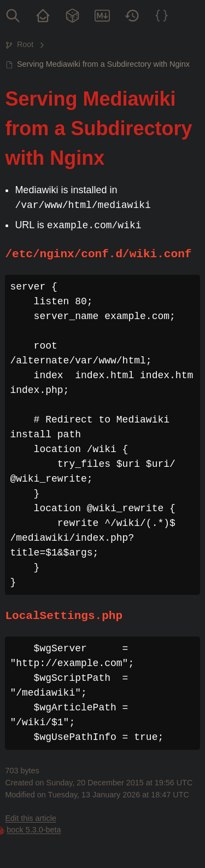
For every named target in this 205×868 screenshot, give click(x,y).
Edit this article (31, 818)
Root (25, 44)
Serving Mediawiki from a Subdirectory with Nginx (103, 64)
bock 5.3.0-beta (34, 830)
